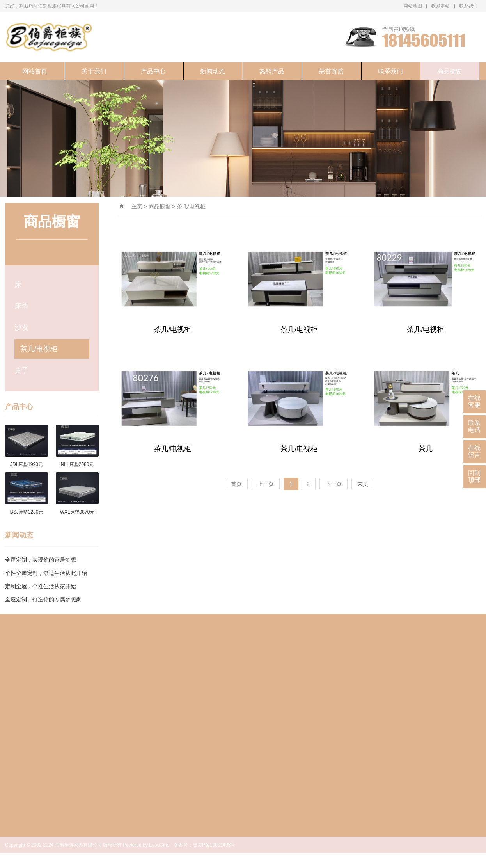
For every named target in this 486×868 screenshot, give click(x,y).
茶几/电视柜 (39, 349)
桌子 (21, 370)
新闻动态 (213, 71)
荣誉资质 (331, 71)
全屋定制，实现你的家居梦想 (41, 560)
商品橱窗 (450, 71)
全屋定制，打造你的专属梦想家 (43, 599)
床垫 (21, 306)
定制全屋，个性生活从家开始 (41, 586)
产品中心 (153, 71)
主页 (137, 206)
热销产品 (272, 71)
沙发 (21, 327)
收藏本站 (440, 6)
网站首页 (35, 71)
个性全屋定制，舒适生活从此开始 (46, 573)
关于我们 (94, 71)
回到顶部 (474, 476)
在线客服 (474, 401)
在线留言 (474, 451)
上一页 (266, 484)
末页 (363, 484)
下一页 (333, 484)
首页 (236, 484)
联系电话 (474, 426)
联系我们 (468, 6)
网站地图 (413, 6)
